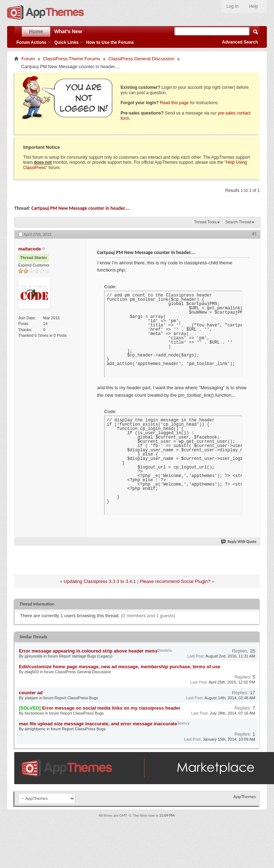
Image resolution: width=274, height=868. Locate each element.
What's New (68, 31)
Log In (232, 6)
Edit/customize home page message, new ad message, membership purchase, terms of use (120, 667)
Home (36, 31)
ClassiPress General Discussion (141, 59)
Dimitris (165, 650)
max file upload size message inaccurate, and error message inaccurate (98, 724)
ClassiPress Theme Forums (72, 59)
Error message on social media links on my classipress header (111, 708)
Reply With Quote (239, 542)
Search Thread (238, 222)
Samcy (183, 723)
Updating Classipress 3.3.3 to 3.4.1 (100, 581)
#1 (254, 234)
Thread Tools (205, 222)
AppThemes (245, 796)
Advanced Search (240, 42)
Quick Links (66, 42)
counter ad (31, 693)
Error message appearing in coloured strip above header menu (88, 651)
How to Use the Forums (110, 42)
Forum (28, 59)
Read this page (174, 103)
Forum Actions (31, 42)
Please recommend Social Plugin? (175, 581)
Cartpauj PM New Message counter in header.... (81, 208)
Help (253, 6)
